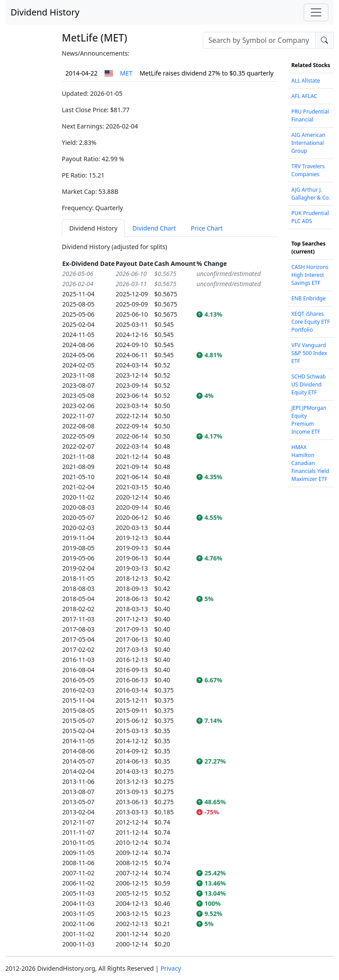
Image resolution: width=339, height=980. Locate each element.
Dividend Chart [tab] (154, 228)
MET (126, 73)
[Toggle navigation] (316, 12)
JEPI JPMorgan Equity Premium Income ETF (309, 420)
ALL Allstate (306, 81)
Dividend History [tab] (93, 228)
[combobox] (259, 40)
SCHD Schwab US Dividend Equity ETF (309, 384)
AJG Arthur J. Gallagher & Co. (311, 194)
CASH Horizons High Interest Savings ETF (310, 275)
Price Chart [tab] (207, 228)
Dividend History (45, 12)
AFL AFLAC (304, 96)
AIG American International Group (308, 143)
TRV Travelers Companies (308, 170)
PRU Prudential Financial (310, 115)
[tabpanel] (169, 596)
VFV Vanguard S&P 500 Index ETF (309, 353)
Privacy (171, 968)
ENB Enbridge (309, 298)
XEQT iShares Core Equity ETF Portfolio (311, 322)
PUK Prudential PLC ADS (310, 217)
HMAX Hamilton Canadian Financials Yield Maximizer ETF (310, 463)
